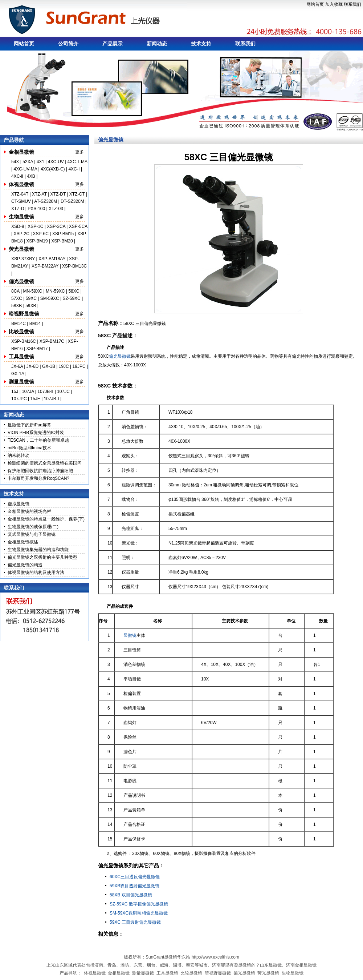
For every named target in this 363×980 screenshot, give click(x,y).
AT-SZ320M (46, 201)
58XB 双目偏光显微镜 (131, 895)
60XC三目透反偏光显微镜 (135, 877)
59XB (31, 306)
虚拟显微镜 (19, 504)
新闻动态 (157, 44)
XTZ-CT (77, 194)
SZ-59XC (72, 298)
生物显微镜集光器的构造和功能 (38, 550)
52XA (28, 162)
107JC (63, 391)
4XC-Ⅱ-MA (78, 162)
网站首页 (315, 4)
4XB (31, 176)
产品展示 (113, 44)
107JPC (19, 399)
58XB (17, 306)
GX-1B (49, 366)
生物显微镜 (21, 217)
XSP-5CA (78, 226)
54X (16, 162)
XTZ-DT (58, 194)
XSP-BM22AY (45, 266)
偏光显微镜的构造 (25, 565)
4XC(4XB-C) (53, 169)
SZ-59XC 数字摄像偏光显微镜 (139, 904)
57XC (17, 298)
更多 (79, 152)
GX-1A (18, 374)
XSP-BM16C (24, 341)
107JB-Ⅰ (52, 399)
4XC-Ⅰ (75, 169)
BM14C (19, 324)
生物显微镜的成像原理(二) (33, 527)
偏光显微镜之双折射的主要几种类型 (42, 557)
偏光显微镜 (21, 281)
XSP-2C (21, 234)
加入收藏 (334, 4)
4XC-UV (56, 162)
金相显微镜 (21, 152)
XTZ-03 (56, 209)
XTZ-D (18, 209)
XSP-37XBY (23, 259)
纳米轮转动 (19, 455)
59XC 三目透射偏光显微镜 (135, 922)
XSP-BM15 (63, 234)
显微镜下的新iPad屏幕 (29, 425)
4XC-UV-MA (26, 169)
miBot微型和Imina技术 (29, 448)
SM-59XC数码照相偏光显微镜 (139, 913)
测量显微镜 (21, 382)
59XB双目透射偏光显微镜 (134, 886)
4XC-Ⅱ (18, 176)
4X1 (40, 162)
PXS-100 (36, 209)
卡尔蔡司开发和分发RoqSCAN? (38, 478)
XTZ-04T (20, 194)
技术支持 (201, 44)
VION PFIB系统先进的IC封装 (36, 433)
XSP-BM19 (37, 241)
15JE (35, 399)
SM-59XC (50, 298)
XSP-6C (41, 234)
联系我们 (352, 4)
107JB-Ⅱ (45, 391)
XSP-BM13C (74, 266)
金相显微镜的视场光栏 (29, 511)
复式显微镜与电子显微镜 (32, 534)
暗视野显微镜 (24, 314)
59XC (32, 298)
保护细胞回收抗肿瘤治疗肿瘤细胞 (40, 471)
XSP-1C (35, 226)
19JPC (79, 366)
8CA (16, 291)
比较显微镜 (21, 332)
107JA (28, 391)
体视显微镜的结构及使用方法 (36, 573)
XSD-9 (18, 226)
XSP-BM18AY (52, 259)
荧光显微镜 (21, 249)
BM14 (35, 324)
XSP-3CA (56, 226)
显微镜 (130, 635)
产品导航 (14, 140)
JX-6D (32, 366)
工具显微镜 (21, 357)
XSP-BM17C (52, 341)
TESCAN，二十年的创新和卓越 (38, 440)
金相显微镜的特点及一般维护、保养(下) (46, 519)
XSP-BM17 (37, 349)
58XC (74, 291)
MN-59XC (33, 291)
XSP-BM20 (62, 241)
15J (15, 391)
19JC (64, 366)
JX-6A (17, 366)
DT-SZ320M (72, 201)
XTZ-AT (39, 194)
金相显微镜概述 (23, 542)
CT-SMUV (21, 201)
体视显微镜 (21, 184)
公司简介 (68, 44)
